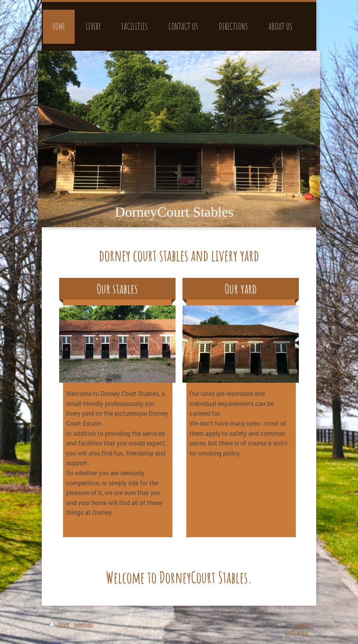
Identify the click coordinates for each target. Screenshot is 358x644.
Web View (296, 632)
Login (302, 625)
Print (60, 625)
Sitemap (83, 625)
